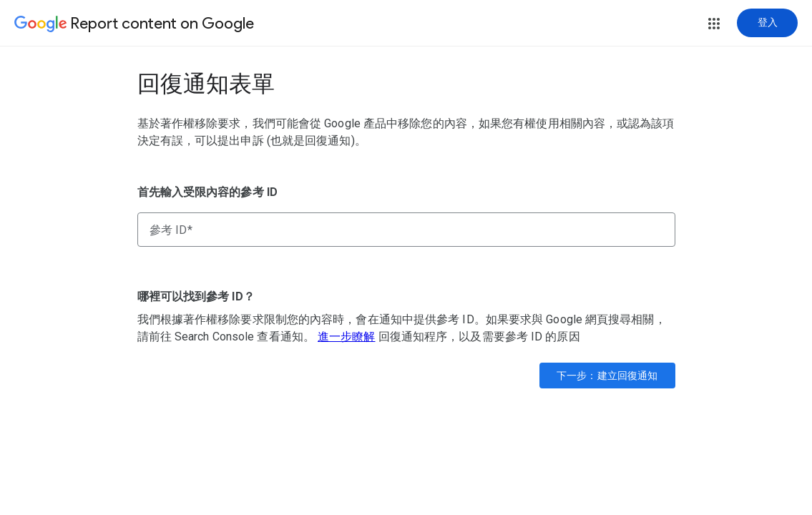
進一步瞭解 (347, 337)
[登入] (767, 23)
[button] (714, 24)
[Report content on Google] (134, 24)
